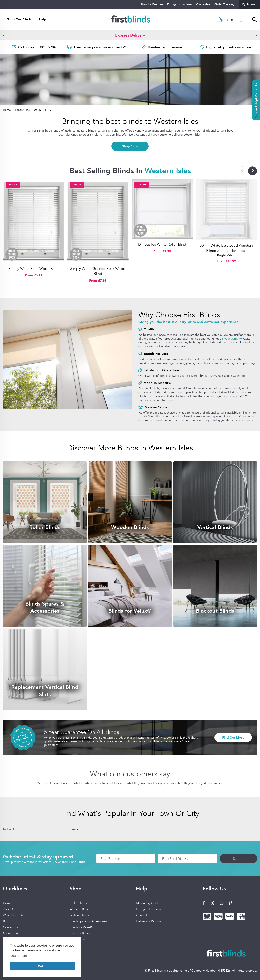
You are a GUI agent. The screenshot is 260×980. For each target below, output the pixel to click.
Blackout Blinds (80, 933)
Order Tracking (225, 4)
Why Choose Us (14, 915)
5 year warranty (232, 339)
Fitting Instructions (180, 4)
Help (43, 19)
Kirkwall (9, 829)
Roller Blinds (78, 903)
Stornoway (139, 829)
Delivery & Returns (148, 921)
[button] (4, 35)
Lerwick (73, 829)
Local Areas (23, 110)
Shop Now (130, 146)
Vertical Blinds (79, 915)
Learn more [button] (19, 956)
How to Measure (152, 4)
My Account (249, 4)
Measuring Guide (148, 903)
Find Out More (233, 737)
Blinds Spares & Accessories (88, 921)
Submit (238, 858)
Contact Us (10, 927)
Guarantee (203, 4)
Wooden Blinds (80, 909)
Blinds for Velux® (81, 927)
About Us (9, 909)
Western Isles (42, 110)
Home (7, 110)
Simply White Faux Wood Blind (34, 269)
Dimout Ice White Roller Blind (162, 244)
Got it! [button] (42, 966)
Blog (6, 921)
